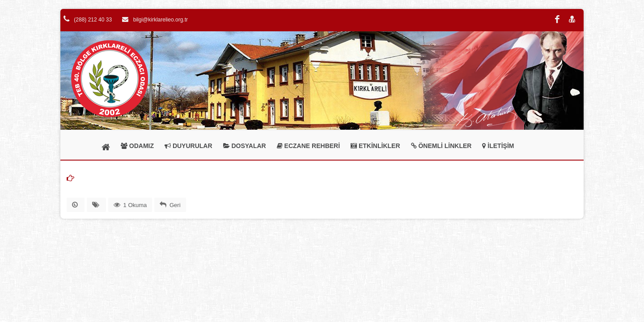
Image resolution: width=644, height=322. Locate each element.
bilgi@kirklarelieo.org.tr (155, 20)
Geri (175, 205)
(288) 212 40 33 (88, 20)
